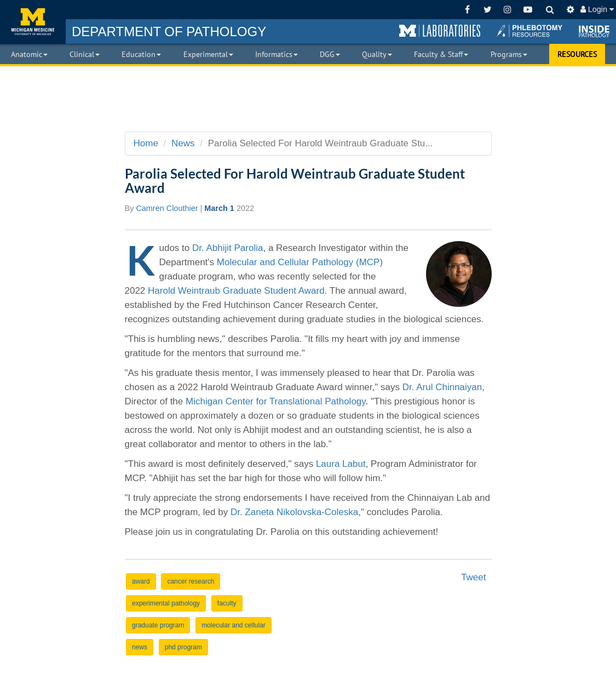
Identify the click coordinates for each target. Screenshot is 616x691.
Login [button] (597, 9)
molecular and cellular (234, 625)
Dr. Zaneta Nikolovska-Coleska (294, 512)
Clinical (85, 54)
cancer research (191, 581)
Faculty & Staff (441, 54)
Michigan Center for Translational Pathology (276, 401)
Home (146, 143)
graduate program (158, 625)
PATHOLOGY (169, 32)
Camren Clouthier (167, 208)
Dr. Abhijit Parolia (228, 248)
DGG (330, 54)
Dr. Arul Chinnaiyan (442, 387)
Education (141, 54)
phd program (183, 647)
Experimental (208, 54)
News (183, 143)
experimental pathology (166, 603)
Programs (509, 54)
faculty (227, 603)
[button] (440, 31)
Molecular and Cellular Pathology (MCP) (300, 262)
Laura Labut (341, 464)
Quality (377, 54)
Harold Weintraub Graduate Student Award (236, 291)
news (140, 647)
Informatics (277, 54)
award (141, 581)
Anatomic (29, 54)
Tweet (473, 577)
